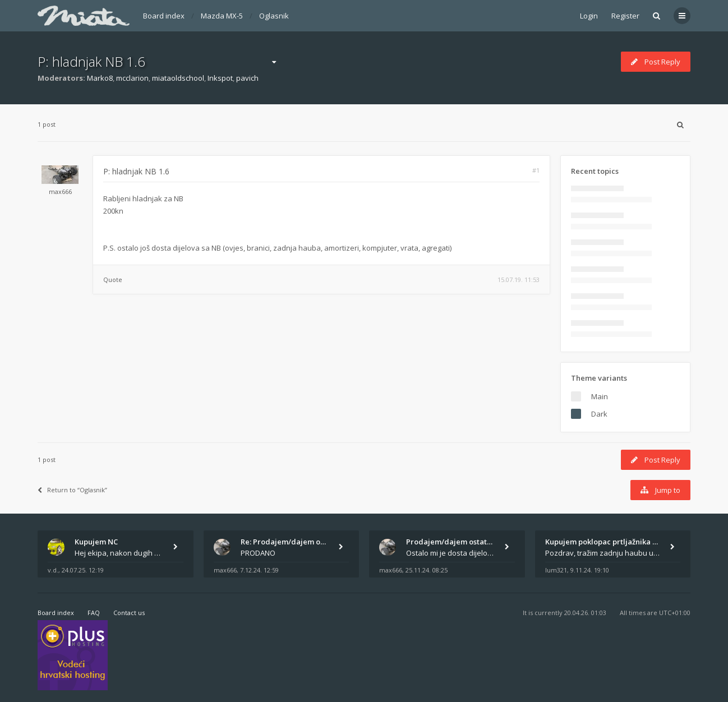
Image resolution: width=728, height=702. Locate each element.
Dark (599, 414)
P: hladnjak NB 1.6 (91, 61)
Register (625, 16)
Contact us (129, 613)
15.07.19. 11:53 (519, 280)
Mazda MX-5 (222, 16)
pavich (247, 78)
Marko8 (100, 78)
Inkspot (220, 78)
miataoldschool (178, 78)
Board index (164, 16)
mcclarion (132, 78)
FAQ (94, 613)
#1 (536, 170)
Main (600, 396)
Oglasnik (274, 16)
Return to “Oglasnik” (72, 490)
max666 (60, 191)
